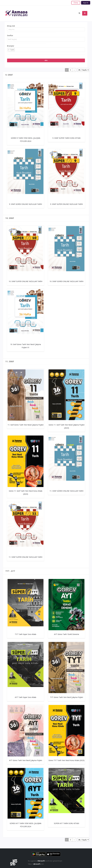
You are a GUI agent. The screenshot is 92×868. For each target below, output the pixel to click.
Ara (46, 60)
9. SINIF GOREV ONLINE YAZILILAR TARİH (26, 204)
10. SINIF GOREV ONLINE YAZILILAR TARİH (66, 281)
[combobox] (46, 39)
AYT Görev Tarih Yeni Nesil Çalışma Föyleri (26, 760)
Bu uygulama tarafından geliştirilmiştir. (45, 861)
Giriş (76, 3)
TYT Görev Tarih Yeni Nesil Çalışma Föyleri (67, 697)
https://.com (36, 864)
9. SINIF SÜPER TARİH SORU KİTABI (66, 138)
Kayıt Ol (86, 3)
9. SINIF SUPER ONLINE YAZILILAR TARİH (66, 204)
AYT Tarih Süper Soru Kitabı (26, 697)
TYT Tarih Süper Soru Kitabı (26, 634)
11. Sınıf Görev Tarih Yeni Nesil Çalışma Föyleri (26, 425)
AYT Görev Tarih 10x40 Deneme (67, 634)
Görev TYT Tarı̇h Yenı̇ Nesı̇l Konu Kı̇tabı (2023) (66, 760)
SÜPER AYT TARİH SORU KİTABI (66, 823)
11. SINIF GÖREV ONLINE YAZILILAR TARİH (66, 491)
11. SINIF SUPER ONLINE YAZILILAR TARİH (26, 557)
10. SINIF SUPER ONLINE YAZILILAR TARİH (26, 281)
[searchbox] (46, 39)
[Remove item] (9, 50)
